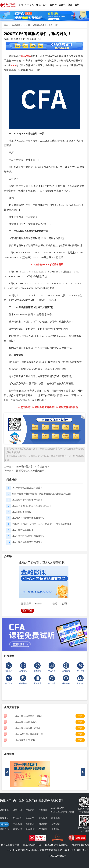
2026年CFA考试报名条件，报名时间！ (41, 25)
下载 (80, 716)
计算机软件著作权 (10, 845)
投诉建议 (56, 824)
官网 (21, 5)
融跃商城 (30, 829)
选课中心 (4, 818)
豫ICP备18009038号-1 (78, 850)
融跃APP (30, 818)
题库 (70, 5)
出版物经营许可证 (32, 845)
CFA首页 (29, 5)
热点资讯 (16, 25)
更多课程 (28, 610)
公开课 (62, 5)
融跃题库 (30, 824)
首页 (6, 25)
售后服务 (43, 818)
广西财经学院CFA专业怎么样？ (30, 471)
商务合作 (56, 818)
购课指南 (43, 824)
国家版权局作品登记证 (56, 845)
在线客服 (43, 810)
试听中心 (4, 810)
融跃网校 (30, 810)
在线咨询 (43, 829)
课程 (38, 5)
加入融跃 (17, 818)
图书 (45, 5)
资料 (77, 5)
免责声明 (56, 829)
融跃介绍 (17, 810)
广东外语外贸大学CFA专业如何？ (32, 466)
